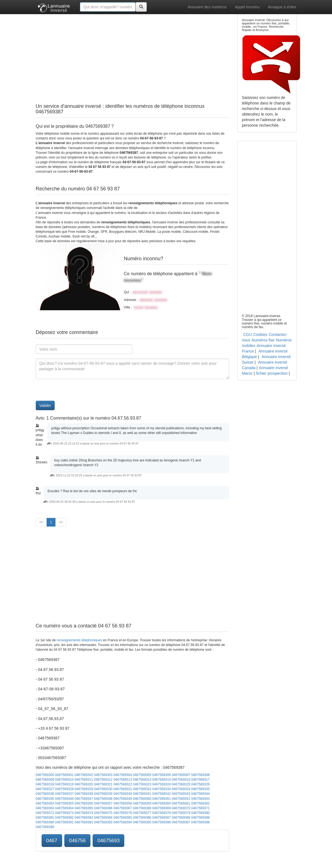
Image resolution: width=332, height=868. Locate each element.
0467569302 (84, 775)
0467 (52, 841)
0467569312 (103, 780)
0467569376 (123, 813)
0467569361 (181, 803)
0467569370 (181, 808)
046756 (77, 841)
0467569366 (103, 808)
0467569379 (181, 813)
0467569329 (84, 789)
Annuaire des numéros (207, 7)
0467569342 (162, 794)
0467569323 (142, 784)
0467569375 (103, 813)
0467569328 (64, 789)
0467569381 (45, 818)
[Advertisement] (133, 53)
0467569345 (45, 799)
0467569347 (84, 799)
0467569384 (103, 818)
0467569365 (84, 808)
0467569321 (103, 784)
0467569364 (64, 808)
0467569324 (162, 784)
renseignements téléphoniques (79, 640)
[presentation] (78, 390)
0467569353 (200, 799)
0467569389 (200, 818)
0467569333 (162, 789)
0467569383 (84, 818)
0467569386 (142, 818)
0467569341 (142, 794)
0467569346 (64, 799)
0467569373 (64, 813)
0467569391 (64, 822)
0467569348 (103, 799)
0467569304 (123, 775)
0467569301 (64, 775)
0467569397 (181, 822)
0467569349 (123, 799)
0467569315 (162, 780)
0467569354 (45, 803)
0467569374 (84, 813)
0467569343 (181, 794)
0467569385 (123, 818)
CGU (248, 335)
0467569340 (123, 794)
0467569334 (181, 789)
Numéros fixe (263, 340)
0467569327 (45, 789)
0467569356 (84, 803)
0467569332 (142, 789)
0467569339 (103, 794)
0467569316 (181, 780)
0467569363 (45, 808)
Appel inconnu (247, 7)
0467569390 (45, 822)
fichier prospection (272, 373)
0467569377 (142, 813)
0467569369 (162, 808)
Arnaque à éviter (282, 7)
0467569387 (162, 818)
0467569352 (181, 799)
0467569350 (142, 799)
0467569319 (64, 784)
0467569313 (123, 780)
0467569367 (123, 808)
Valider (45, 405)
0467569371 (200, 808)
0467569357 (103, 803)
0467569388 (181, 818)
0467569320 (84, 784)
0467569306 (162, 775)
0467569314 (142, 780)
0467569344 (200, 794)
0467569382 (64, 818)
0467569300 (45, 775)
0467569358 (123, 803)
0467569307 (181, 775)
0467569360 (162, 803)
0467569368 (142, 808)
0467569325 (181, 784)
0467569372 (45, 813)
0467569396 (162, 822)
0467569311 (84, 780)
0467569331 (123, 789)
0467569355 (64, 803)
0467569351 (162, 799)
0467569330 (103, 789)
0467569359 (142, 803)
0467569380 (200, 813)
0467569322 (123, 784)
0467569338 (84, 794)
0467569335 (200, 789)
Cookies (260, 335)
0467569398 (200, 822)
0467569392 (84, 822)
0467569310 (64, 780)
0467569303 (103, 775)
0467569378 (162, 813)
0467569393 (103, 822)
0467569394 (123, 822)
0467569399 (45, 827)
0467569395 (142, 822)
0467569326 (200, 784)
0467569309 (45, 780)
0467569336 (45, 794)
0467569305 (142, 775)
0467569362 (200, 803)
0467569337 (64, 794)
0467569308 (200, 775)
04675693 (108, 841)
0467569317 (200, 780)
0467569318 (45, 784)
